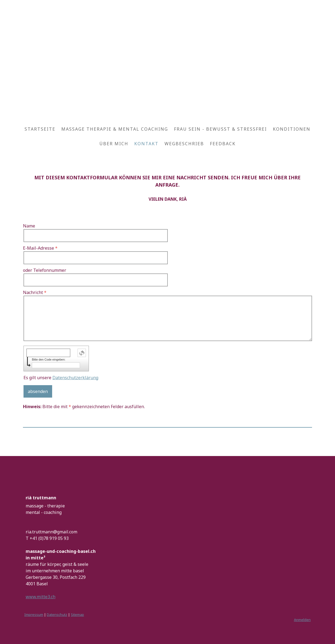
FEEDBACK (223, 144)
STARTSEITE (40, 129)
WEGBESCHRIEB (184, 144)
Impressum (34, 615)
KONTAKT (146, 144)
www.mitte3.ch (41, 597)
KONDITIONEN (292, 129)
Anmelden (302, 620)
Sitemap (77, 615)
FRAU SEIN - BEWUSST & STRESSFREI (220, 129)
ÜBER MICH (114, 144)
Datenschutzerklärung (75, 378)
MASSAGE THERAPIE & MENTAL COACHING (115, 129)
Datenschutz (57, 615)
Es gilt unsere (61, 378)
